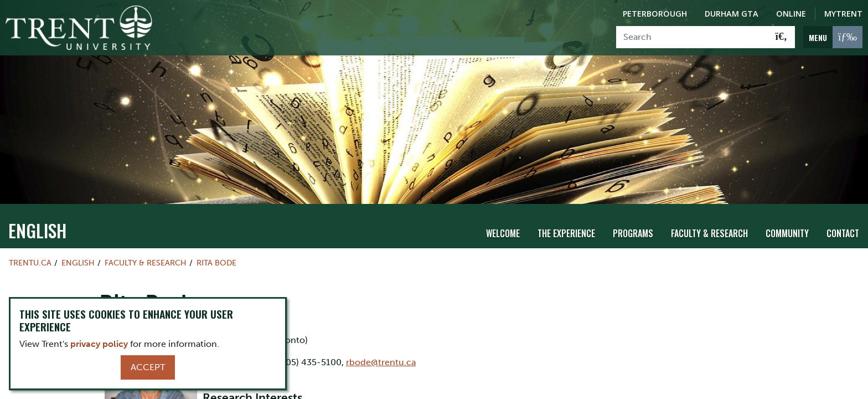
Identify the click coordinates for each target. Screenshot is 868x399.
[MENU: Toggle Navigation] (833, 37)
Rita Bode (216, 263)
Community (787, 233)
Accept (148, 367)
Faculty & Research (709, 233)
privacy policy (99, 344)
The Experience (566, 233)
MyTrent (843, 14)
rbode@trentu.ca (381, 362)
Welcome (503, 233)
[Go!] (781, 37)
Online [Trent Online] (791, 14)
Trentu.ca (30, 263)
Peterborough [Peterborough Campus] (655, 14)
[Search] (692, 37)
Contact (843, 233)
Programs (633, 233)
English (37, 230)
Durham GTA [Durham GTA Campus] (732, 14)
